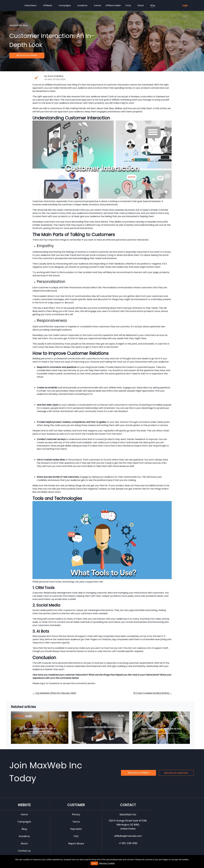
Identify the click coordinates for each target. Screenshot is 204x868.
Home (24, 814)
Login (185, 5)
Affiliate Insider (113, 5)
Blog (152, 6)
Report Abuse (76, 843)
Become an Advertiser (176, 773)
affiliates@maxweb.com (128, 836)
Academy (82, 5)
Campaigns (65, 5)
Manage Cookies (107, 863)
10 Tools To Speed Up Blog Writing (153, 693)
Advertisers (30, 5)
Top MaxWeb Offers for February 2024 (54, 693)
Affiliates (48, 5)
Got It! (94, 863)
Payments (76, 829)
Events (98, 5)
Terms (76, 822)
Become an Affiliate (27, 55)
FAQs (128, 5)
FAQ (76, 836)
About (141, 5)
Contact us (24, 851)
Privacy (76, 814)
